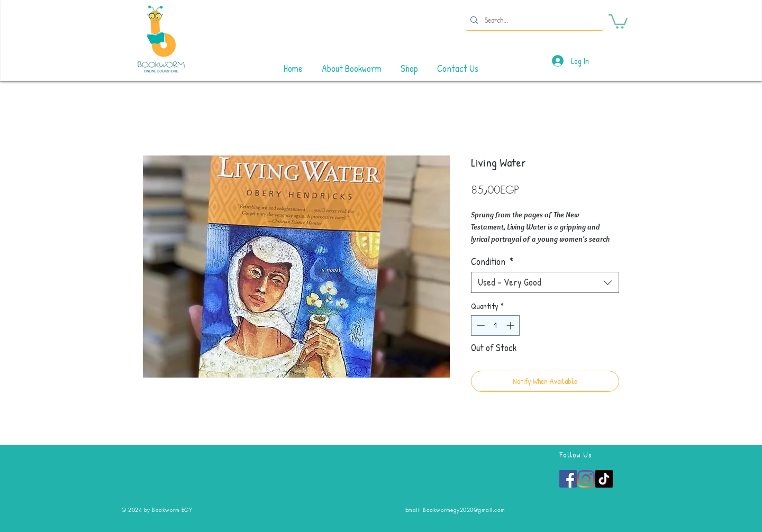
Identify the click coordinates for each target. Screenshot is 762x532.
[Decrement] (480, 325)
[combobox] (545, 282)
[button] (618, 21)
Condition (492, 262)
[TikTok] (604, 479)
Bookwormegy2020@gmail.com (464, 510)
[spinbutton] (496, 325)
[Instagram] (586, 479)
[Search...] (533, 20)
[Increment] (511, 325)
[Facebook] (568, 479)
